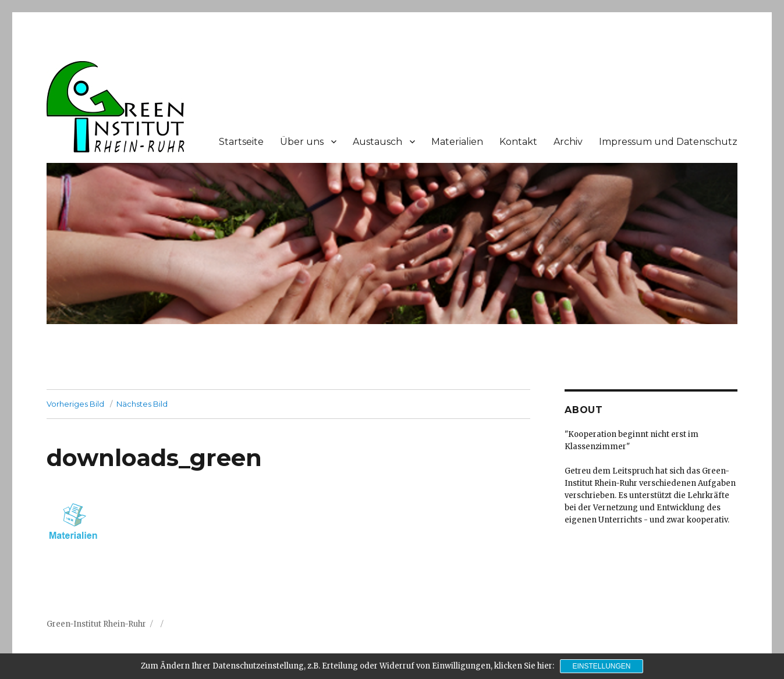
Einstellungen (601, 666)
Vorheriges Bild (75, 404)
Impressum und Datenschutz (668, 142)
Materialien (457, 142)
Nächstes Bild (142, 404)
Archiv (568, 142)
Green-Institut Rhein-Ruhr (96, 624)
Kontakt (518, 142)
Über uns (302, 142)
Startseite (241, 142)
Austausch (377, 142)
